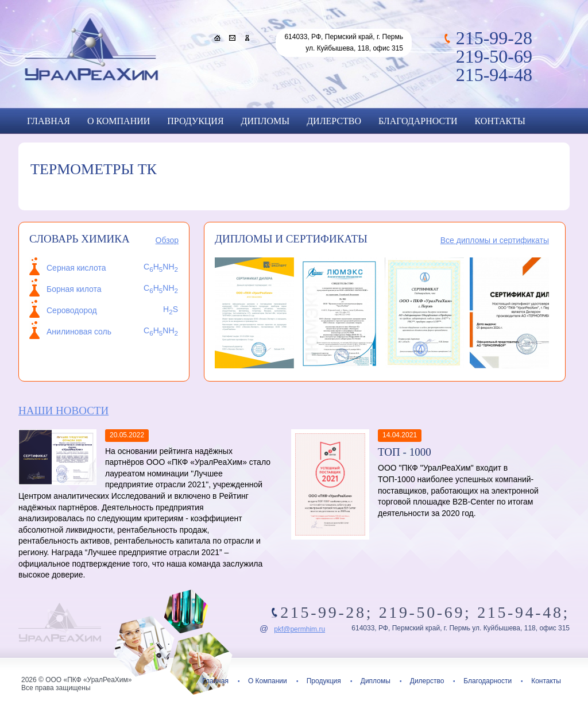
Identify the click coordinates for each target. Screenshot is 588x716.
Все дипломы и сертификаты (495, 240)
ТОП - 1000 (405, 452)
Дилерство (334, 121)
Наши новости (63, 411)
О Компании (119, 121)
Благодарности (418, 121)
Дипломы (266, 121)
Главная (49, 121)
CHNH (161, 330)
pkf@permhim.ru (299, 629)
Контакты (500, 121)
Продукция (195, 121)
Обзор (167, 240)
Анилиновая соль (79, 332)
